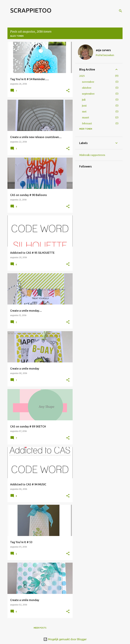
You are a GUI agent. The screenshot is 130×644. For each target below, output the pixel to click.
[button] (68, 91)
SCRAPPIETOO (31, 10)
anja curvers (103, 50)
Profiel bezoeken (105, 55)
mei (84, 112)
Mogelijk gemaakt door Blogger (65, 639)
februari (87, 123)
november (88, 82)
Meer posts (40, 628)
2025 (82, 76)
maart (85, 118)
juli (84, 100)
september (88, 94)
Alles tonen (17, 36)
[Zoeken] (121, 11)
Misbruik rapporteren (92, 155)
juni (84, 106)
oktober (87, 88)
